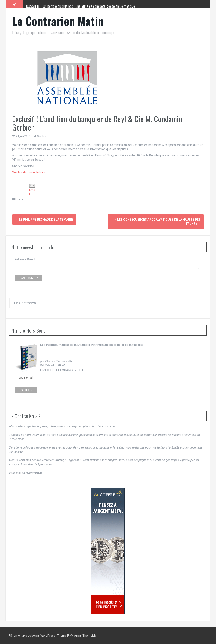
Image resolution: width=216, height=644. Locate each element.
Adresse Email (25, 259)
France (20, 199)
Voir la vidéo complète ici (29, 172)
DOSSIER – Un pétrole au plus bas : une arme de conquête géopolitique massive (80, 6)
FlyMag (72, 636)
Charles (41, 136)
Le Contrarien (25, 303)
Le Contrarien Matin (58, 21)
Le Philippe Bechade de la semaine (44, 220)
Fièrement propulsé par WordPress (32, 636)
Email (32, 190)
